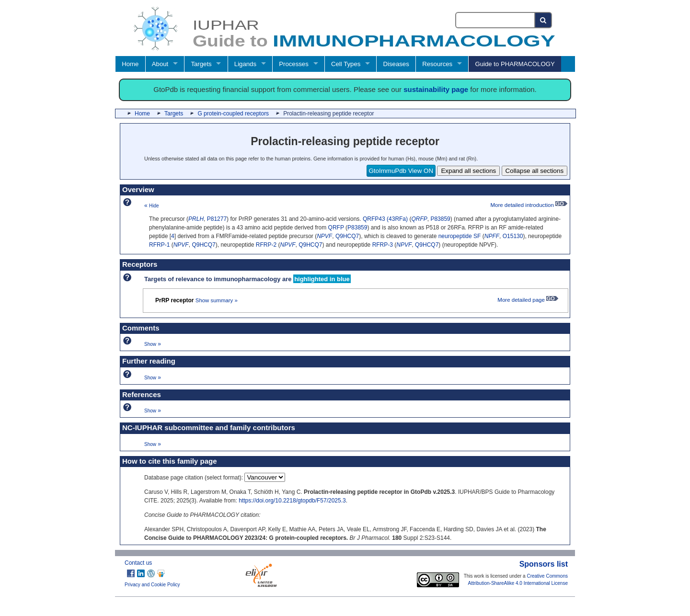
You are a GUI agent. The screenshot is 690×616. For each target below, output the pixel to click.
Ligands (245, 64)
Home (130, 64)
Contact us (138, 563)
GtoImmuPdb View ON (401, 171)
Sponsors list (544, 564)
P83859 (440, 219)
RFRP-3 (383, 245)
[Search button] (544, 20)
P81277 (217, 219)
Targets (201, 64)
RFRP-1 (159, 245)
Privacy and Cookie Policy (152, 585)
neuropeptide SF (460, 236)
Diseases (396, 64)
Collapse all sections (535, 171)
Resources (437, 64)
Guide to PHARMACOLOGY (515, 64)
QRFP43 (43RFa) (385, 219)
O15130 (513, 236)
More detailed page (528, 300)
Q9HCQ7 (347, 236)
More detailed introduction (529, 205)
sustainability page (436, 89)
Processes (294, 64)
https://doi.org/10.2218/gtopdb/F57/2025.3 (292, 501)
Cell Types (346, 64)
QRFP (336, 228)
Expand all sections (468, 171)
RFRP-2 (266, 245)
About (160, 64)
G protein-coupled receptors (233, 114)
